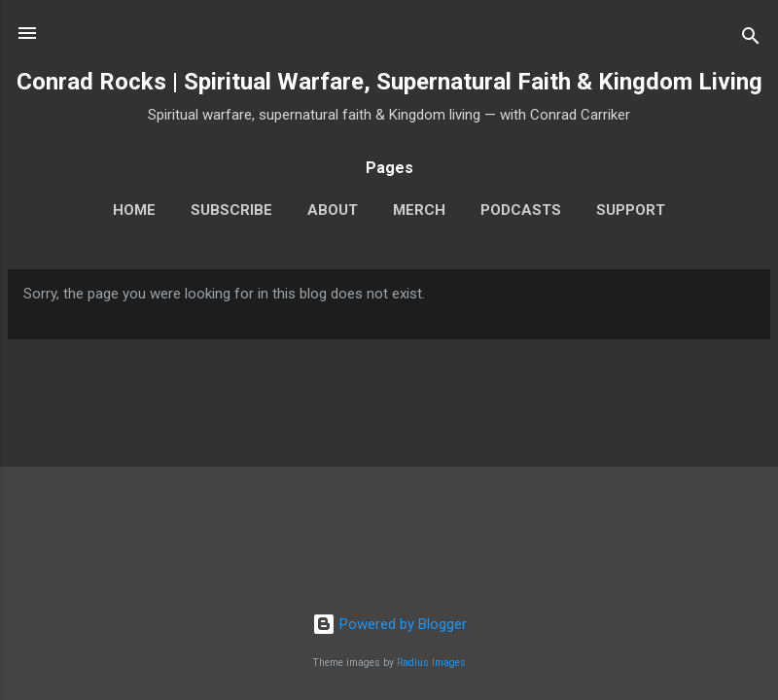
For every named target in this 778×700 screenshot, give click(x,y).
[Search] (751, 39)
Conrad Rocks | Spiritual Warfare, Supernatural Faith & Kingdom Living (389, 82)
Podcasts (521, 210)
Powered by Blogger (389, 624)
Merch (419, 210)
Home (134, 210)
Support (631, 210)
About (333, 210)
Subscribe (231, 210)
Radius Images (431, 663)
